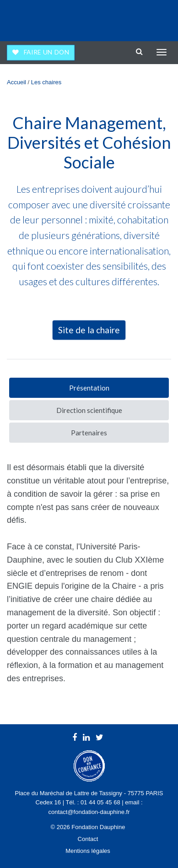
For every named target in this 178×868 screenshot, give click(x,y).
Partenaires (89, 433)
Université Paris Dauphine (133, 18)
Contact (88, 839)
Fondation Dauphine (32, 18)
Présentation (89, 388)
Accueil (16, 82)
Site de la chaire (89, 330)
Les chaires (46, 82)
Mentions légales (88, 851)
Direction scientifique (89, 410)
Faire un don (47, 52)
